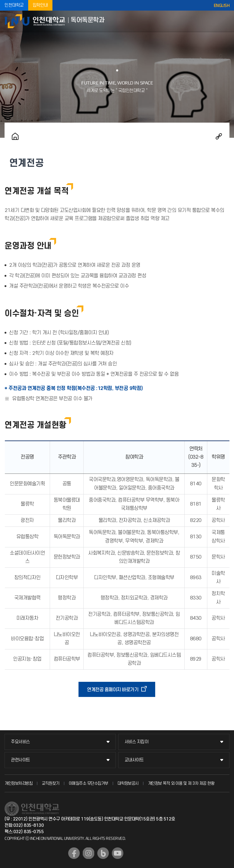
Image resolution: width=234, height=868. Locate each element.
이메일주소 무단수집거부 (89, 783)
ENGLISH (222, 5)
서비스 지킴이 (137, 742)
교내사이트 (134, 760)
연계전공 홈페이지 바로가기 (113, 690)
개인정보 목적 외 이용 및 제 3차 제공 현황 (181, 783)
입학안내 (40, 5)
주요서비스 (20, 742)
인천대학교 (14, 5)
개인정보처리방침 (18, 783)
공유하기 (219, 136)
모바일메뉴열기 (225, 21)
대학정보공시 (128, 783)
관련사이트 (20, 760)
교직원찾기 (51, 783)
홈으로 (15, 136)
